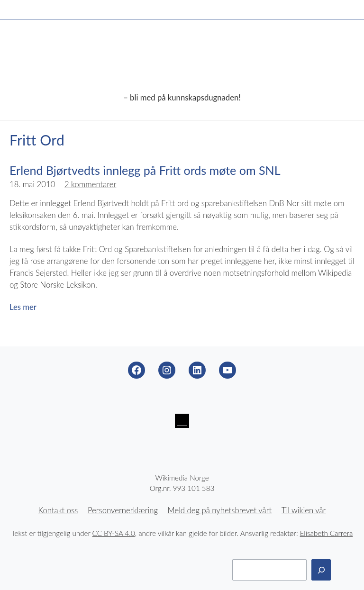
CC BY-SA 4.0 (114, 533)
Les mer (23, 307)
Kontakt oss (58, 510)
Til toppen (345, 571)
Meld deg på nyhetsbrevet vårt (220, 510)
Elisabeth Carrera (327, 533)
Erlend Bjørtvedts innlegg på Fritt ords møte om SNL (145, 170)
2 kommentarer (91, 184)
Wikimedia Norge (182, 63)
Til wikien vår (304, 510)
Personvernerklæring (123, 510)
